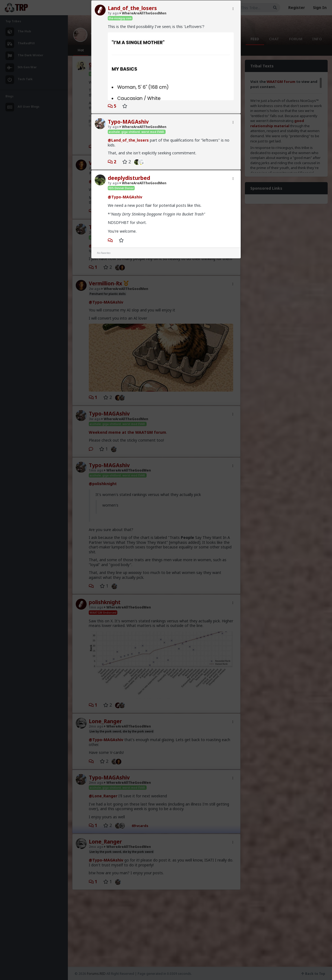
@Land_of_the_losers (128, 140)
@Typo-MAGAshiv (125, 197)
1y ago (113, 13)
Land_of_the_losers (132, 8)
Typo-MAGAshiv (128, 122)
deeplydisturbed (129, 178)
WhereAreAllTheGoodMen (143, 13)
